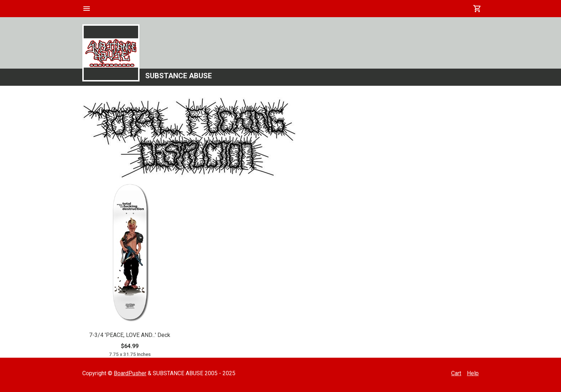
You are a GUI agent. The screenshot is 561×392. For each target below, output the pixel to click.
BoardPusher (130, 373)
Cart (456, 373)
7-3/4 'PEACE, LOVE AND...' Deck (130, 335)
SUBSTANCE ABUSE (179, 76)
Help (473, 373)
